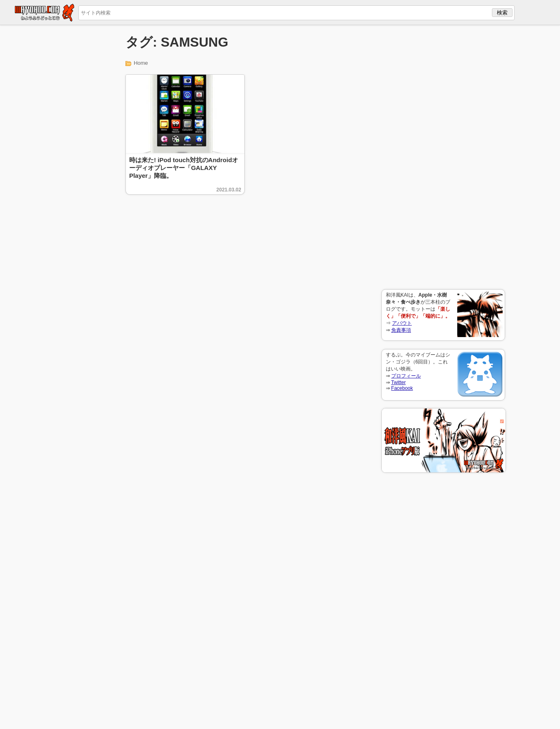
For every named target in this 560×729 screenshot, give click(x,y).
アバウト (402, 323)
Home (141, 63)
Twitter (398, 382)
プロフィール (406, 376)
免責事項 (401, 330)
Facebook (402, 388)
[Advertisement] (443, 157)
